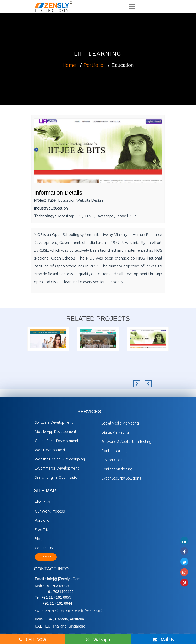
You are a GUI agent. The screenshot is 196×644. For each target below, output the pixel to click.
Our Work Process (50, 511)
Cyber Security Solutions (121, 478)
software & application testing (126, 442)
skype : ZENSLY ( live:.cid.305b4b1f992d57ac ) (68, 611)
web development (50, 450)
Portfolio (94, 65)
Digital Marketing (115, 432)
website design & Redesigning (60, 459)
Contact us (44, 548)
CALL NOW (33, 640)
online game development (57, 441)
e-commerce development (57, 468)
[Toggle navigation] (132, 7)
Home (69, 65)
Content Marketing (117, 469)
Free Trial (42, 530)
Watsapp (98, 640)
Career (46, 557)
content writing (114, 451)
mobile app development (56, 432)
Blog (39, 539)
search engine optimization (57, 477)
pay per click (112, 460)
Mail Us (163, 640)
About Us (42, 502)
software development (54, 422)
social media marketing (120, 423)
